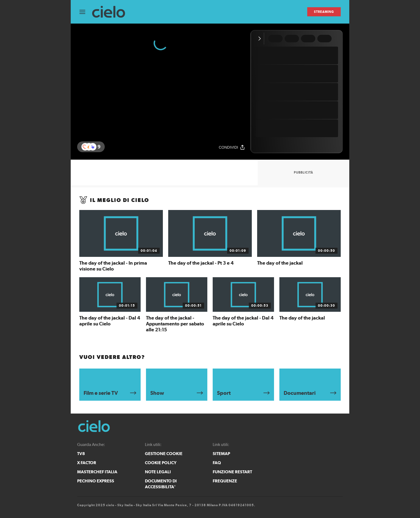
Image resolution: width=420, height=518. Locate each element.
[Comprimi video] (261, 39)
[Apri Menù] (86, 12)
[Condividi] (232, 147)
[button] (93, 147)
